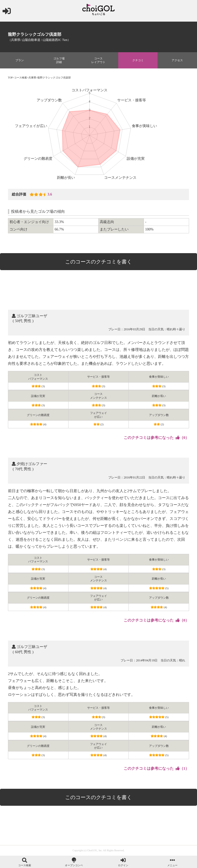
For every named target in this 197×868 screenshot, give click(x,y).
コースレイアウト (98, 60)
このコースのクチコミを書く (98, 262)
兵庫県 (32, 78)
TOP (10, 78)
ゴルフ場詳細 (59, 60)
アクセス (177, 60)
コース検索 (21, 78)
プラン (20, 60)
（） (156, 438)
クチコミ (138, 60)
